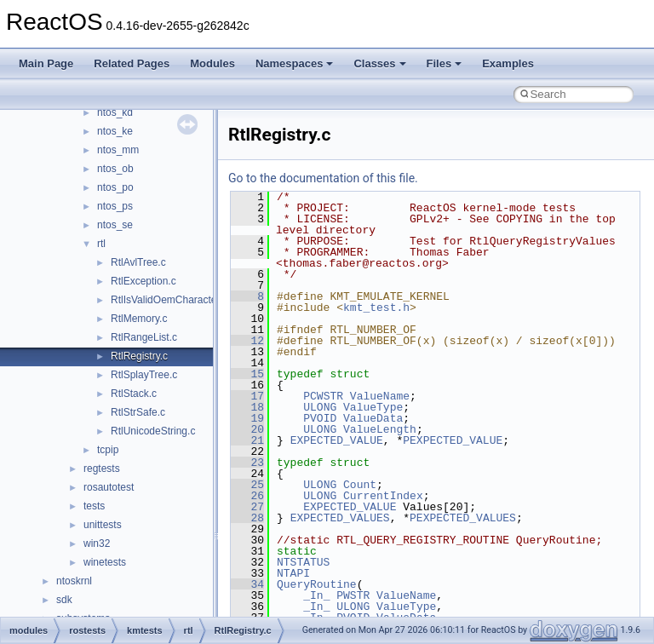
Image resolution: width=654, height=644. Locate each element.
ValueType (373, 407)
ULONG (320, 407)
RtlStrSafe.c (138, 412)
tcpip (108, 450)
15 (247, 374)
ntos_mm (118, 150)
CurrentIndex (383, 496)
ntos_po (115, 187)
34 (247, 584)
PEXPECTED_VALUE (453, 440)
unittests (103, 525)
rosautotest (109, 487)
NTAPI (293, 573)
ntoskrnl (74, 581)
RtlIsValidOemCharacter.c (169, 300)
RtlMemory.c (139, 319)
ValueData (373, 418)
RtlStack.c (134, 394)
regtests (102, 469)
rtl (101, 244)
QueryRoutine (317, 584)
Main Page (46, 63)
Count (360, 485)
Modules (212, 63)
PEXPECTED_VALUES (463, 518)
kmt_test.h (376, 308)
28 (247, 518)
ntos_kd (115, 112)
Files (445, 63)
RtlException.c (143, 281)
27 (247, 507)
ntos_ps (115, 206)
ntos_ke (115, 131)
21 (247, 440)
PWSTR (353, 595)
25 (247, 485)
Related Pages (132, 63)
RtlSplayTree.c (144, 375)
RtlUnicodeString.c (153, 431)
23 (247, 463)
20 (247, 429)
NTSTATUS (303, 562)
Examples (508, 63)
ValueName (380, 396)
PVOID (320, 418)
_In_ (316, 595)
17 (247, 396)
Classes (379, 63)
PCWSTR (323, 396)
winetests (105, 562)
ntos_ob (115, 169)
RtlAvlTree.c (138, 262)
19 (247, 418)
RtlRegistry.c (139, 356)
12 (247, 341)
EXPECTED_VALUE (337, 440)
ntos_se (115, 225)
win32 (97, 543)
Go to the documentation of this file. (323, 178)
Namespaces (295, 63)
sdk (64, 600)
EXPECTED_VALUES (340, 518)
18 (247, 407)
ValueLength (380, 429)
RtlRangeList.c (144, 337)
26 (247, 496)
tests (94, 506)
